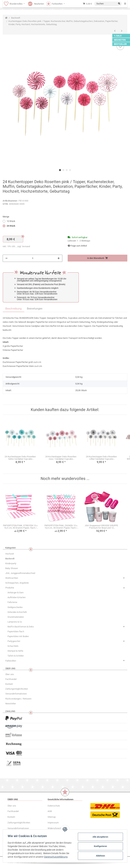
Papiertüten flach (16, 631)
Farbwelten (11, 661)
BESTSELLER (120, 44)
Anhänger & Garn (16, 593)
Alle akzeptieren (100, 836)
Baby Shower (12, 568)
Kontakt (9, 684)
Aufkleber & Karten (17, 597)
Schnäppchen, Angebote (17, 583)
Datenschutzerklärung (20, 858)
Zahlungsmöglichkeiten (17, 689)
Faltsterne (12, 602)
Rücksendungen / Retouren (18, 699)
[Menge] (33, 258)
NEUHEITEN (120, 40)
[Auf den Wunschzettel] (120, 46)
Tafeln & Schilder (16, 656)
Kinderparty (11, 563)
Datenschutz (54, 806)
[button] (65, 578)
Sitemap (52, 817)
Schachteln (13, 646)
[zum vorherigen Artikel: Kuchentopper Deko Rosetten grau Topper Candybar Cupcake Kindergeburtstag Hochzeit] (115, 31)
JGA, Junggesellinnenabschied (20, 573)
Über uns (10, 674)
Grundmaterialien (16, 617)
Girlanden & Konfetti (17, 612)
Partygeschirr (14, 641)
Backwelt (10, 559)
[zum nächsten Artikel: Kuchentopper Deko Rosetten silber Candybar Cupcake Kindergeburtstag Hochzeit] (122, 31)
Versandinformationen (16, 694)
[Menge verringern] (6, 258)
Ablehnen (100, 855)
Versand (26, 246)
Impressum (53, 823)
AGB (50, 811)
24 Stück (11, 226)
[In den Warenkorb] (98, 258)
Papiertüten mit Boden (18, 636)
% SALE (118, 36)
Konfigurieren (100, 846)
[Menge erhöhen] (59, 258)
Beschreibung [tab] (13, 309)
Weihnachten (12, 578)
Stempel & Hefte (15, 651)
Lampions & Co (15, 622)
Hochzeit (10, 554)
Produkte (10, 588)
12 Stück (11, 221)
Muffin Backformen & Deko (21, 627)
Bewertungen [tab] (35, 309)
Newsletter (11, 704)
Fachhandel (11, 679)
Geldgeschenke (15, 607)
